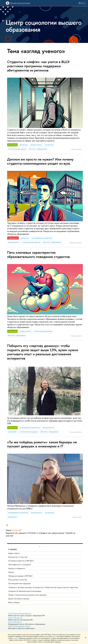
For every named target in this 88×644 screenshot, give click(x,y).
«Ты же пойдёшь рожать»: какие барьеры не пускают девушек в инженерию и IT (42, 444)
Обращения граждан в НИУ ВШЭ (20, 576)
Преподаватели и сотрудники (20, 564)
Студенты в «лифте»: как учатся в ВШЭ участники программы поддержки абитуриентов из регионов (38, 66)
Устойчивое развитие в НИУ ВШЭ (21, 561)
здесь (54, 636)
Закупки (11, 572)
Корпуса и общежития (17, 568)
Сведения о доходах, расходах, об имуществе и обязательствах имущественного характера (43, 587)
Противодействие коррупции (19, 583)
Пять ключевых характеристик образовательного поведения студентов (38, 255)
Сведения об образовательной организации (25, 591)
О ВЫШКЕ (13, 549)
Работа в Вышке (14, 602)
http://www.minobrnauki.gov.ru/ (20, 613)
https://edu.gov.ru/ (15, 618)
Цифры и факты (14, 553)
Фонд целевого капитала (18, 580)
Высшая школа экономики (20, 3)
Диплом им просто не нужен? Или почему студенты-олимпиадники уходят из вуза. (40, 161)
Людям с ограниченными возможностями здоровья (27, 595)
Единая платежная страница (19, 599)
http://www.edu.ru (15, 622)
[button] (39, 547)
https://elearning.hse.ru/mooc (19, 626)
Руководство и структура (18, 557)
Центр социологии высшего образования (44, 26)
